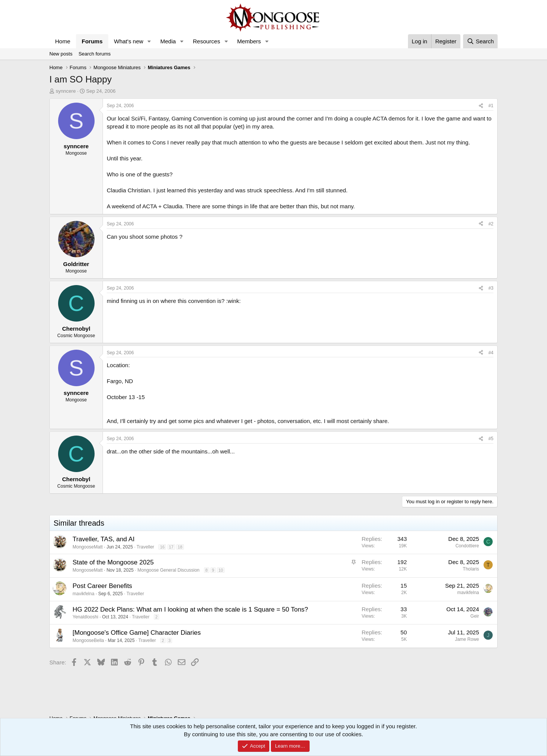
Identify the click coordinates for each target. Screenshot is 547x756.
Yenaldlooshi (85, 617)
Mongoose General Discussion (168, 570)
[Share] (481, 106)
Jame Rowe (467, 639)
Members (249, 41)
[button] (149, 41)
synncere (66, 91)
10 (221, 570)
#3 (491, 288)
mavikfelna (83, 594)
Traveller (145, 547)
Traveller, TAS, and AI (104, 539)
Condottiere (467, 546)
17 (171, 547)
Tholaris (471, 569)
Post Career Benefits (102, 586)
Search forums (95, 54)
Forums (92, 41)
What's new (129, 41)
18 (180, 547)
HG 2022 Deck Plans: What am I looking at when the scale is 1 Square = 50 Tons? (190, 609)
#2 (491, 224)
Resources (207, 41)
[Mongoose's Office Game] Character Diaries (137, 633)
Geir (475, 616)
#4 (491, 353)
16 (162, 547)
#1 (491, 106)
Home (63, 41)
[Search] (480, 41)
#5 (491, 439)
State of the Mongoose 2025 (113, 562)
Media (168, 41)
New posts (61, 54)
